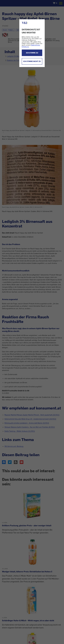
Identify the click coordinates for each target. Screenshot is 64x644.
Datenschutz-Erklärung (31, 46)
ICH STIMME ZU (32, 53)
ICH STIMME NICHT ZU (32, 61)
